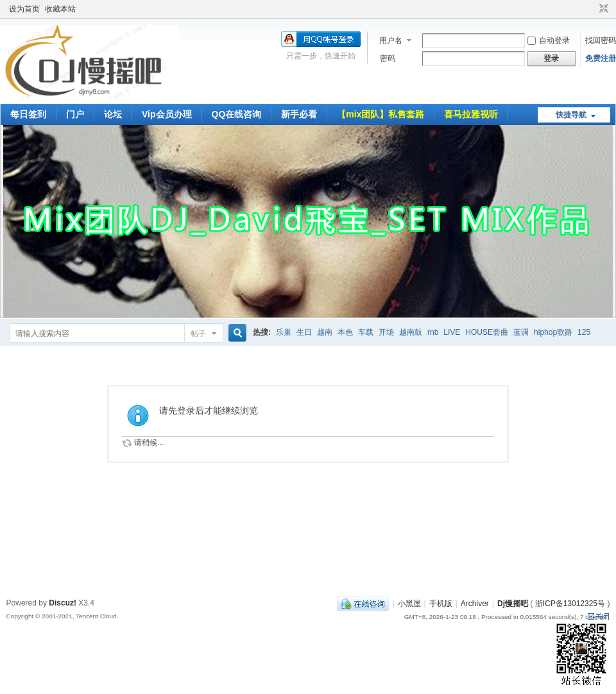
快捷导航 (571, 115)
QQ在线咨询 (237, 114)
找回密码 (601, 40)
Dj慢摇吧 (513, 604)
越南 (325, 332)
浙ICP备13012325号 (570, 604)
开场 (386, 332)
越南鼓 (411, 332)
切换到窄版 (602, 9)
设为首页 (24, 9)
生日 (304, 332)
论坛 (113, 114)
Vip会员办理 (167, 114)
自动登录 (549, 40)
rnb (433, 332)
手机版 (441, 604)
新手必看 (299, 114)
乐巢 (284, 332)
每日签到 (28, 114)
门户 (75, 114)
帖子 (198, 334)
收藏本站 (60, 9)
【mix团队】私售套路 (381, 114)
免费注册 (601, 58)
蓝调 (521, 332)
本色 (345, 332)
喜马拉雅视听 (471, 114)
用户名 (391, 40)
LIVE (452, 332)
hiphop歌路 (553, 332)
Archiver (475, 604)
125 (584, 332)
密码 (388, 58)
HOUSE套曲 (487, 332)
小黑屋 (409, 604)
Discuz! (63, 603)
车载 (366, 332)
